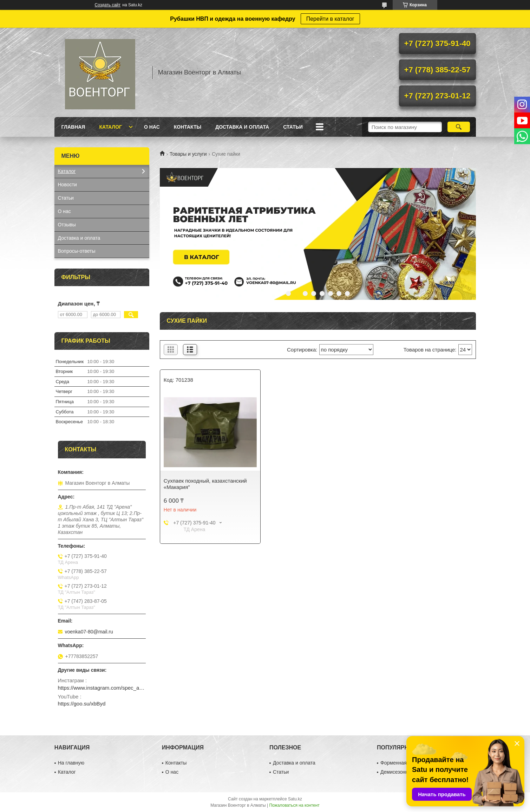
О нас (152, 127)
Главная (73, 127)
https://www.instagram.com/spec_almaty (102, 688)
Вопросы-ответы (77, 251)
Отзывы (67, 225)
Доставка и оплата (242, 127)
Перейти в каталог (330, 19)
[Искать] (459, 127)
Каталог (110, 127)
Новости (67, 185)
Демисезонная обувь (404, 772)
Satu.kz (295, 799)
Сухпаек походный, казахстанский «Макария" (205, 484)
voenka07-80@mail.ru (89, 632)
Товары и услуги (188, 154)
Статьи (293, 127)
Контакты (188, 127)
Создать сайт (108, 5)
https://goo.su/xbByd (82, 704)
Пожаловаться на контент (294, 805)
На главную (71, 763)
